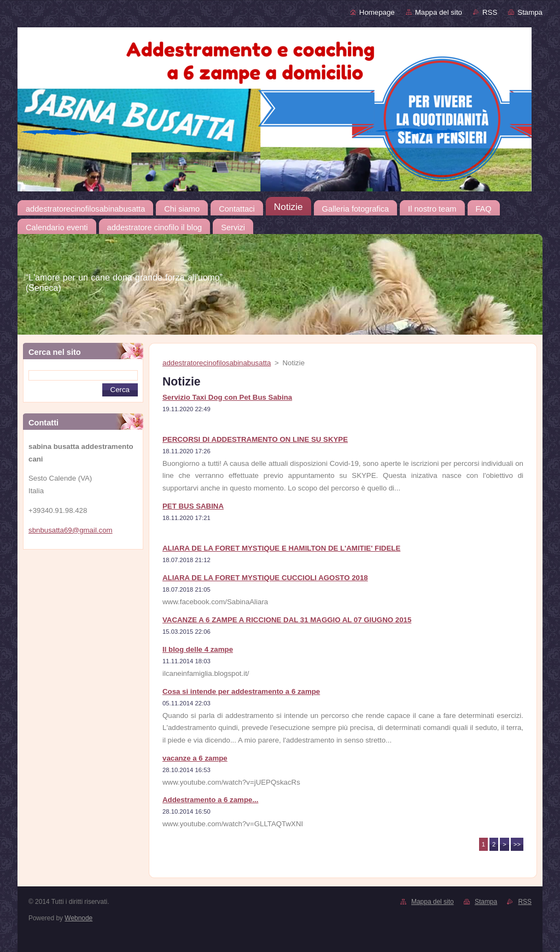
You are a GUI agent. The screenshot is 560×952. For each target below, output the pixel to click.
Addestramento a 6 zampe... (210, 800)
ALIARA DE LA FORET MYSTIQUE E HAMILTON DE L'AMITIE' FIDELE (281, 548)
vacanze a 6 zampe (195, 758)
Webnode (78, 918)
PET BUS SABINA (193, 506)
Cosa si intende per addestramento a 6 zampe (241, 691)
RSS (490, 12)
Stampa (530, 12)
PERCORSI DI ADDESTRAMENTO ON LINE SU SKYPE (255, 439)
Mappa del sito (439, 12)
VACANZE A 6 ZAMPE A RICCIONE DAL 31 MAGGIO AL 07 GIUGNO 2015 (287, 620)
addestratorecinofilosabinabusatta (217, 363)
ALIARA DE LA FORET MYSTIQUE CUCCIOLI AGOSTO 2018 (265, 578)
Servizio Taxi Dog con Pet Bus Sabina (227, 397)
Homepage (377, 12)
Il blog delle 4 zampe (198, 649)
